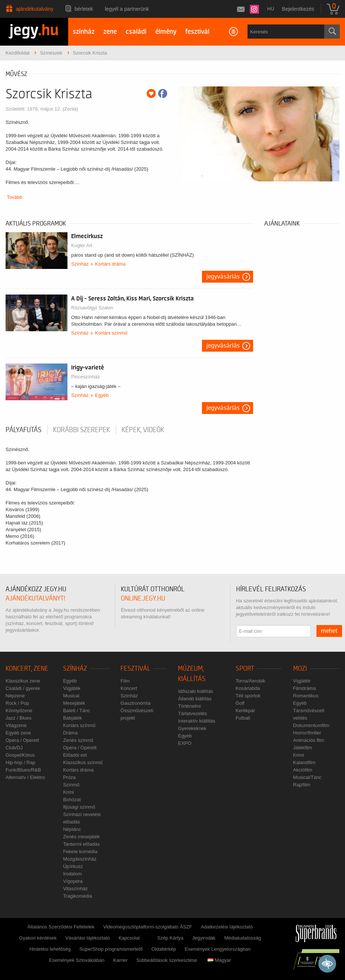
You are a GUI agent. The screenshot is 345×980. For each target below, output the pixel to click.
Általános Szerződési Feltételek (61, 927)
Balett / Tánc (77, 711)
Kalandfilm (304, 762)
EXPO (185, 743)
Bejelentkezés (298, 9)
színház (84, 32)
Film (125, 681)
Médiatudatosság (243, 938)
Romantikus (306, 696)
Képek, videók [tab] (143, 430)
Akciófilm (303, 770)
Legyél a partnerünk (127, 9)
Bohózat (72, 800)
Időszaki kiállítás (195, 691)
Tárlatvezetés (192, 713)
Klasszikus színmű (83, 762)
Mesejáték (74, 703)
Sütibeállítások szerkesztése (167, 960)
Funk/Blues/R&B (23, 770)
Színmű (71, 785)
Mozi (300, 669)
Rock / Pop (17, 703)
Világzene (16, 725)
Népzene (15, 696)
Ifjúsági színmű (79, 807)
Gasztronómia (135, 703)
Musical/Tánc (307, 777)
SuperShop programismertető (111, 949)
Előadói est (75, 755)
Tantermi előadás (81, 844)
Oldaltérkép (164, 949)
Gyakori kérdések (38, 938)
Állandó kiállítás (195, 699)
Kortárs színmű (111, 333)
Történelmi (189, 706)
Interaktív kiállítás (196, 721)
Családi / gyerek (23, 688)
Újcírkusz (73, 866)
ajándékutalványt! (35, 598)
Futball (243, 718)
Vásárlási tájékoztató (87, 938)
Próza (69, 777)
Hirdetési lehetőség (50, 949)
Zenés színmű (78, 740)
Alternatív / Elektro (25, 777)
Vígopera (73, 881)
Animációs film (309, 740)
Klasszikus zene (23, 681)
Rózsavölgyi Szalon (92, 308)
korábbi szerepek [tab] (82, 430)
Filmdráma (304, 688)
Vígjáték (72, 688)
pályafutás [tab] (24, 430)
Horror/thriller (307, 733)
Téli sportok (248, 696)
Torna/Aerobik (251, 681)
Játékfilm (303, 748)
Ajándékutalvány (35, 9)
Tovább (14, 197)
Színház (80, 264)
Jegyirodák (204, 938)
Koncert (129, 688)
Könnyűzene (19, 711)
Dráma (70, 733)
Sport (245, 669)
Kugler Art (82, 245)
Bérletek (84, 9)
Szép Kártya (170, 938)
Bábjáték (72, 718)
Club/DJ (14, 748)
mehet (329, 631)
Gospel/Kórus (20, 755)
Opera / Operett (22, 740)
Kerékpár (246, 711)
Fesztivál (135, 669)
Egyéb (102, 395)
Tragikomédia (77, 896)
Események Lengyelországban (218, 949)
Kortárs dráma (110, 264)
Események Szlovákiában (77, 960)
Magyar (219, 960)
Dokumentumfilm (311, 725)
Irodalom (72, 874)
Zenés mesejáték (81, 837)
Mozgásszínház (80, 859)
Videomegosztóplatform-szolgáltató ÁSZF (148, 927)
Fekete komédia (80, 851)
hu (271, 9)
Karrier (120, 960)
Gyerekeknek (192, 728)
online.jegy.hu (143, 598)
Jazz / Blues (19, 718)
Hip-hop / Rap (20, 762)
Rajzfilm (302, 785)
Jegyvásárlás (223, 277)
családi (136, 32)
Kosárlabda (248, 688)
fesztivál (197, 32)
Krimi (69, 792)
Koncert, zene (27, 669)
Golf (240, 703)
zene (110, 32)
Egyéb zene (18, 733)
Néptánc (72, 829)
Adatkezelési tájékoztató (227, 927)
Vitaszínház (75, 889)
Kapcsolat (129, 938)
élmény (166, 32)
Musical (71, 696)
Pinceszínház (85, 377)
